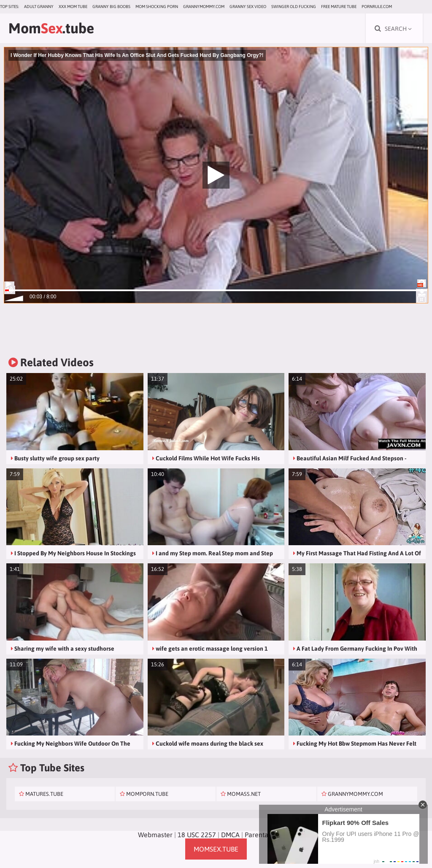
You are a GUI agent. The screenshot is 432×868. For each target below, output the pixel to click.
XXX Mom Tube (73, 7)
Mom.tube (51, 28)
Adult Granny (39, 7)
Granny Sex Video (248, 7)
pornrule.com (377, 7)
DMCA (230, 835)
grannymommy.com (204, 7)
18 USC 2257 (197, 835)
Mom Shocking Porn (157, 7)
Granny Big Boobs (111, 7)
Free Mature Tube (339, 7)
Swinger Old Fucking (294, 7)
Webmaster (155, 835)
